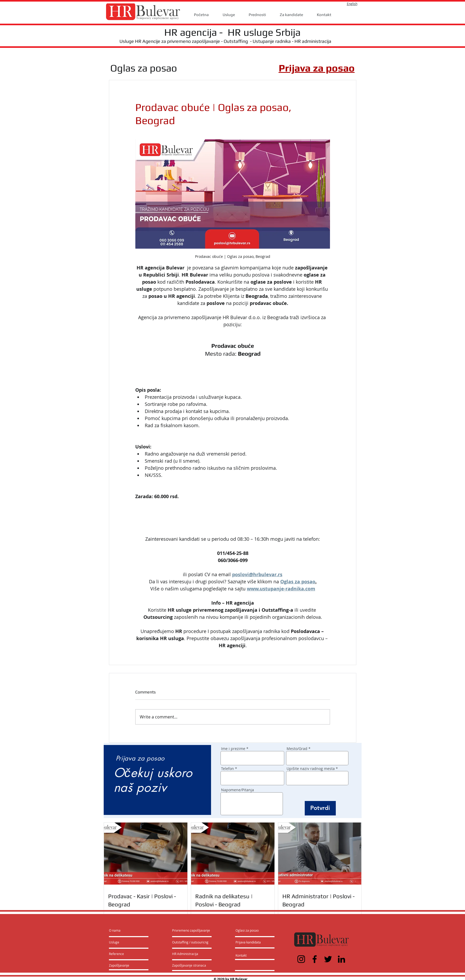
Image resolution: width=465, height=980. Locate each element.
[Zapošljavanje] (123, 965)
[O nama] (129, 930)
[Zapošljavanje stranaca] (189, 965)
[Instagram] (301, 959)
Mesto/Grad (297, 749)
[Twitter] (328, 959)
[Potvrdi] (320, 808)
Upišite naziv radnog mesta (311, 769)
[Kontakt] (246, 955)
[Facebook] (315, 959)
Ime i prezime (233, 749)
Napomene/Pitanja (237, 790)
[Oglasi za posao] (247, 930)
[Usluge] (124, 942)
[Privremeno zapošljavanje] (191, 930)
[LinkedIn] (341, 959)
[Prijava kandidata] (248, 942)
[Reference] (123, 954)
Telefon (227, 769)
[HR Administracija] (186, 954)
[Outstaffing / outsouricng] (191, 942)
